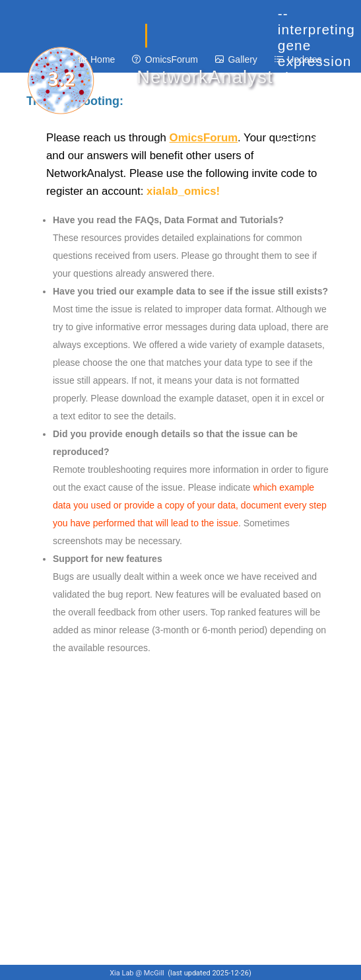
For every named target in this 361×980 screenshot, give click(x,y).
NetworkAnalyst (205, 77)
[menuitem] (97, 59)
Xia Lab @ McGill (138, 973)
